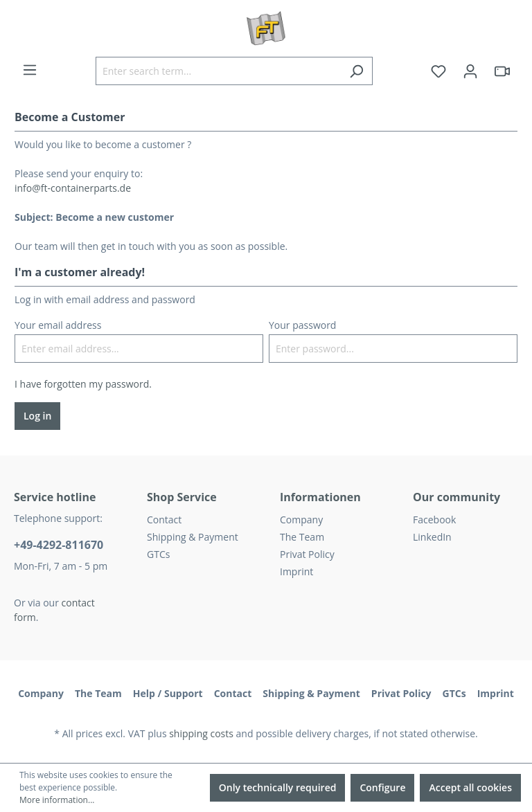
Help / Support (168, 693)
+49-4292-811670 (59, 545)
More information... (57, 800)
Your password (302, 325)
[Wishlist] (438, 71)
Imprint (296, 571)
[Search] (356, 71)
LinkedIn (432, 537)
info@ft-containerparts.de (73, 188)
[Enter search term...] (218, 71)
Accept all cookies (470, 787)
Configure (382, 787)
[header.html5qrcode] (502, 71)
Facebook (434, 520)
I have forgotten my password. (83, 384)
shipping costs (201, 733)
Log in (37, 416)
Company (301, 520)
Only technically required (278, 787)
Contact (164, 520)
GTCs (158, 554)
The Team (302, 537)
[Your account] (470, 71)
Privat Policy (307, 554)
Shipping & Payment (193, 537)
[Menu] (30, 70)
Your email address (58, 325)
